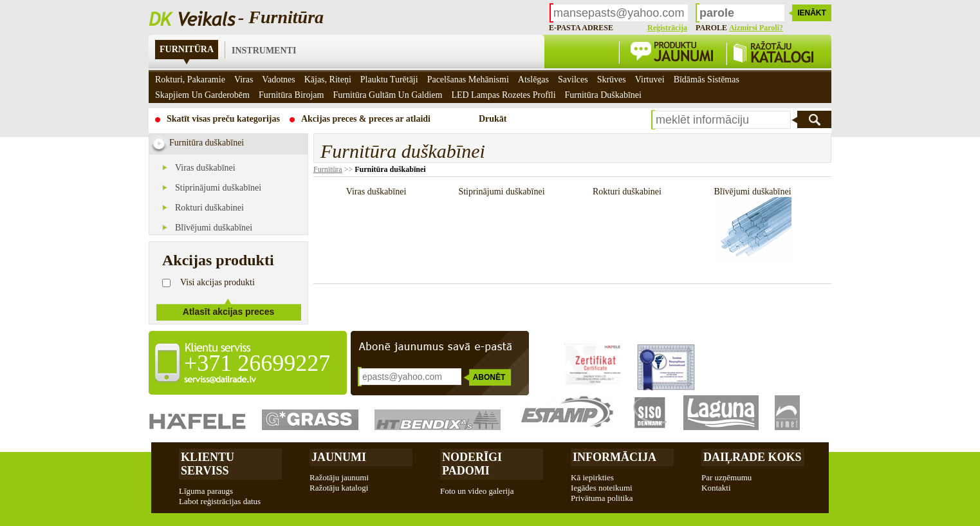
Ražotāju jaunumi (339, 477)
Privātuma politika (602, 498)
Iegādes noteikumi (602, 488)
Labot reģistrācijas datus (220, 501)
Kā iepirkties (592, 477)
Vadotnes (278, 80)
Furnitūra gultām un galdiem (387, 95)
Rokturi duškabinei (209, 208)
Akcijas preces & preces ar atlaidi (366, 119)
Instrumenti (264, 51)
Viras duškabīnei (205, 168)
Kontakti (716, 488)
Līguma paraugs (206, 491)
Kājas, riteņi (328, 80)
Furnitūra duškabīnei (390, 169)
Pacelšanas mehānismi (468, 80)
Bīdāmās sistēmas (707, 80)
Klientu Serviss (208, 464)
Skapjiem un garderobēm (202, 95)
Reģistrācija (667, 28)
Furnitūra (187, 49)
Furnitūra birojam (291, 95)
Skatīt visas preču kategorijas (223, 119)
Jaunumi (339, 457)
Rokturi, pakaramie (190, 80)
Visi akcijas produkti (217, 282)
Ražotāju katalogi (339, 488)
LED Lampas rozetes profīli (503, 95)
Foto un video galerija (477, 491)
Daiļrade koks (753, 457)
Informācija (615, 457)
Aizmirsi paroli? (756, 28)
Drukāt (493, 119)
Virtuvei (650, 80)
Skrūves (612, 80)
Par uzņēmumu (726, 477)
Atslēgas (533, 80)
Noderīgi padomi (472, 464)
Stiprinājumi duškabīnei (218, 188)
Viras (244, 80)
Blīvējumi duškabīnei (214, 228)
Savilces (573, 80)
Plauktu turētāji (389, 80)
